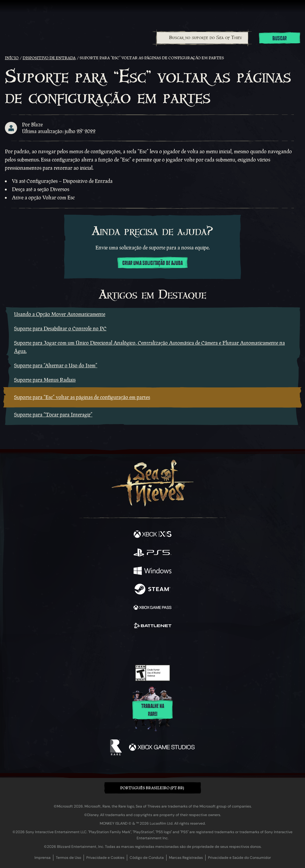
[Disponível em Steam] (152, 590)
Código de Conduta (147, 858)
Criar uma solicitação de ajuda (152, 263)
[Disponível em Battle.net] (152, 626)
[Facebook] (109, 647)
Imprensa (43, 858)
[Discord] (170, 647)
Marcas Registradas (186, 858)
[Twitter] (120, 647)
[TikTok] (183, 647)
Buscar (280, 38)
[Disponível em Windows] (152, 572)
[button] (153, 788)
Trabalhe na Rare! (153, 710)
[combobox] (202, 38)
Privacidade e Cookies (105, 858)
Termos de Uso (68, 858)
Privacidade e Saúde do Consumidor (239, 858)
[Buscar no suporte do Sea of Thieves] (202, 38)
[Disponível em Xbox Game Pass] (152, 608)
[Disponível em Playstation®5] (152, 553)
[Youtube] (152, 647)
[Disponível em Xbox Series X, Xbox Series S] (152, 535)
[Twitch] (134, 647)
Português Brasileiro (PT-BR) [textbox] (152, 788)
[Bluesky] (195, 647)
